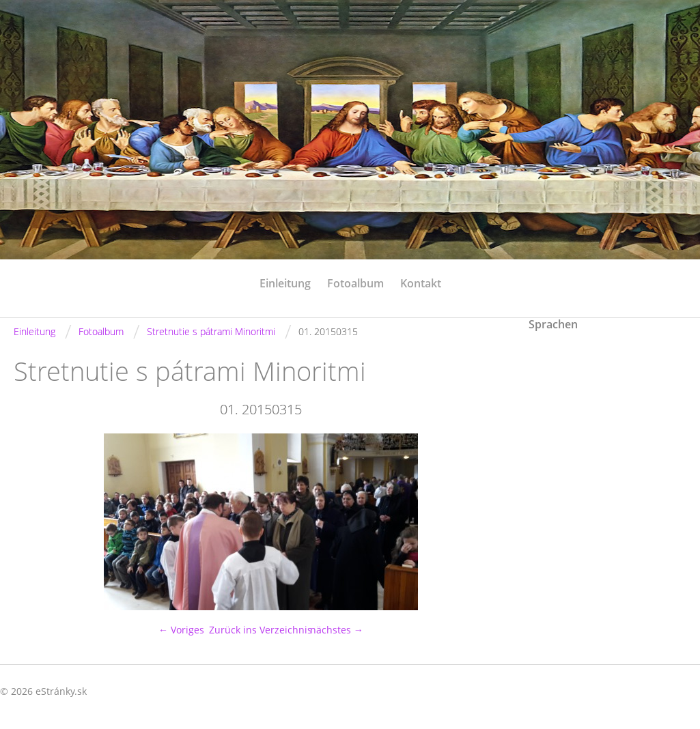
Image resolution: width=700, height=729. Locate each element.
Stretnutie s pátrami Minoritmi (211, 331)
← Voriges (181, 630)
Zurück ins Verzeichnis (261, 630)
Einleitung (285, 283)
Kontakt (421, 283)
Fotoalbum (355, 283)
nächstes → (337, 630)
